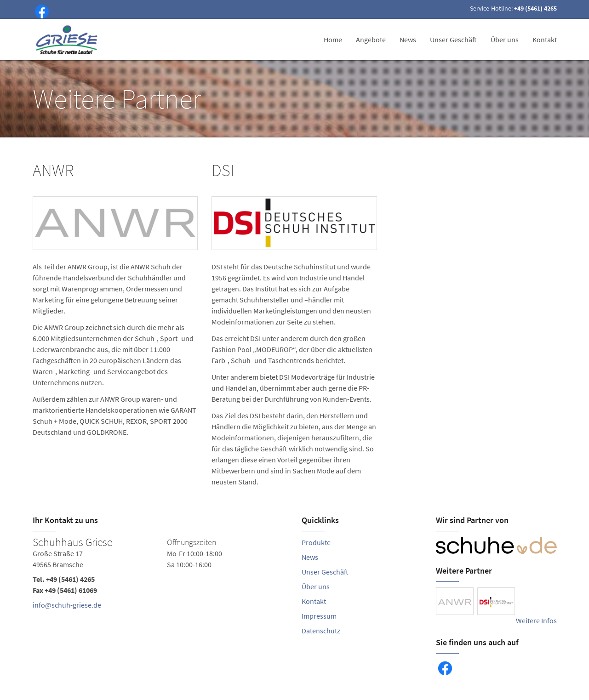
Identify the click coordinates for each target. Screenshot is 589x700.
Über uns (505, 40)
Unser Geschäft (453, 40)
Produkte (316, 542)
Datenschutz (321, 631)
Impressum (319, 616)
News (408, 40)
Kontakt (545, 40)
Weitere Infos (536, 620)
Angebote (371, 40)
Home (333, 40)
